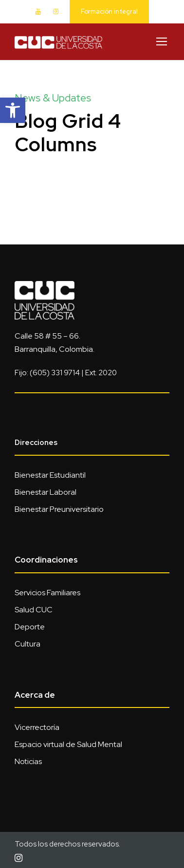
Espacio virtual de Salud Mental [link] (68, 744)
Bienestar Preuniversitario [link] (59, 509)
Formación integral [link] (109, 11)
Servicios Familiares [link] (47, 593)
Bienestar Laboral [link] (46, 492)
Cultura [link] (28, 644)
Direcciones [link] (36, 443)
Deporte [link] (30, 627)
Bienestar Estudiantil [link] (50, 475)
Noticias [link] (28, 761)
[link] (13, 110)
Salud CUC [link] (34, 610)
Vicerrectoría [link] (37, 727)
